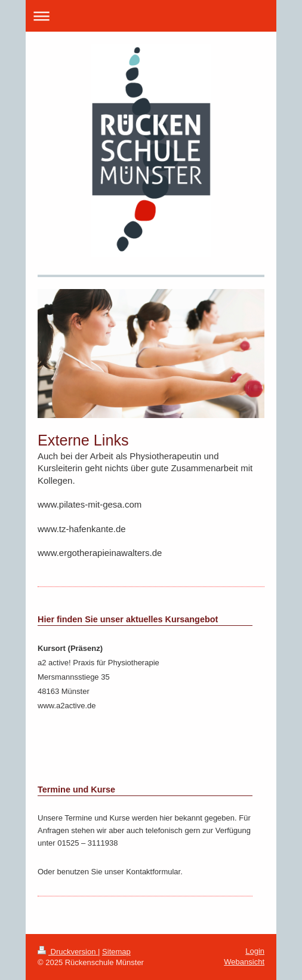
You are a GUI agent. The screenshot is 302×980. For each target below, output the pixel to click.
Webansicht (244, 962)
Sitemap (116, 952)
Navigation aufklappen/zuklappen (151, 16)
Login (255, 951)
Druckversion (68, 952)
